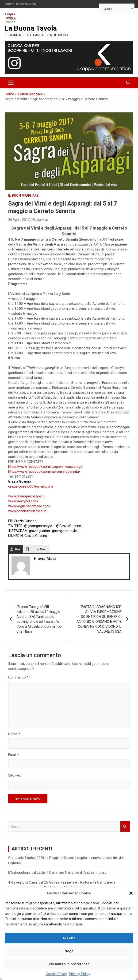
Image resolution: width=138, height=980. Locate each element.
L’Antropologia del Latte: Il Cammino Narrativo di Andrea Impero (57, 873)
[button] (131, 893)
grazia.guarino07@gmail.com (31, 486)
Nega (69, 951)
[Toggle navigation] (11, 83)
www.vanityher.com (23, 501)
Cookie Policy (56, 974)
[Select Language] (117, 8)
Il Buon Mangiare (23, 195)
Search (125, 827)
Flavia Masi (40, 220)
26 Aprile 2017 (19, 220)
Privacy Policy (80, 974)
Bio (17, 549)
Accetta (69, 938)
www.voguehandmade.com (29, 506)
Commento (18, 677)
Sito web (15, 775)
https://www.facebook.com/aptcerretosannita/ (44, 472)
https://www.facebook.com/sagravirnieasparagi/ (45, 467)
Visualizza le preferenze (69, 964)
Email (14, 755)
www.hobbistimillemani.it (27, 511)
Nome (14, 734)
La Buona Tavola (31, 28)
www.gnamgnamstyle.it (26, 496)
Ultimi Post (38, 549)
